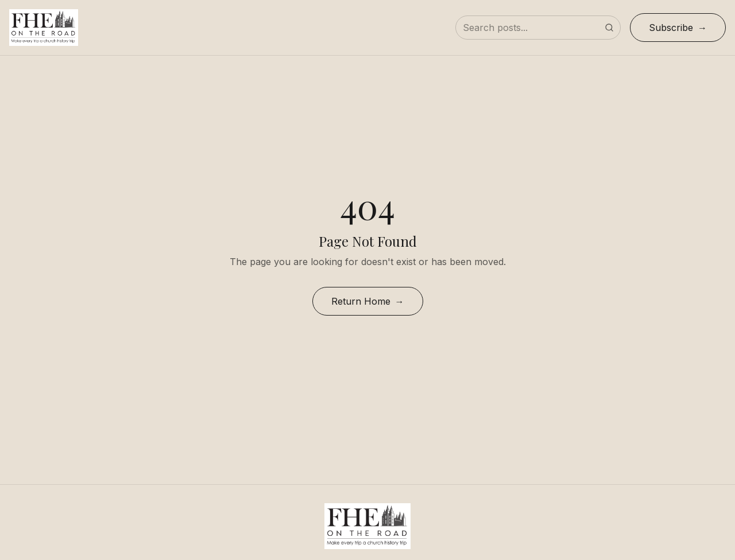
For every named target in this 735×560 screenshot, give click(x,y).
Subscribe (671, 28)
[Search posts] (538, 28)
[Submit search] (609, 28)
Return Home (361, 301)
